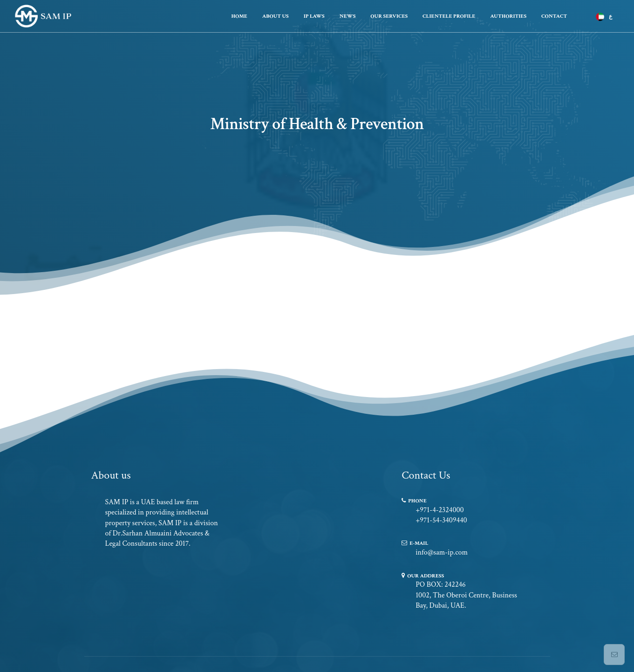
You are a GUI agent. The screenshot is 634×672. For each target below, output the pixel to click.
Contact (554, 16)
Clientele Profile (449, 16)
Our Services (389, 16)
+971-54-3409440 (441, 520)
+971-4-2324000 (440, 510)
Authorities (508, 16)
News (348, 16)
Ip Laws (314, 16)
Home (239, 16)
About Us (276, 16)
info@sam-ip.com (442, 552)
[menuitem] (603, 17)
